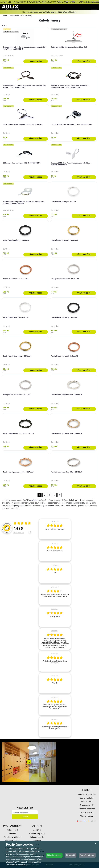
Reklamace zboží (87, 805)
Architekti (12, 833)
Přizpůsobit (71, 855)
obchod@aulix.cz (92, 2)
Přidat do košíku (36, 61)
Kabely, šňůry (26, 16)
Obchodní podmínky (87, 809)
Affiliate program (87, 816)
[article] (55, 529)
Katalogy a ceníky (37, 837)
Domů (4, 16)
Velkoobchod (12, 830)
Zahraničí (37, 830)
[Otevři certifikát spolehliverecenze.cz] (22, 523)
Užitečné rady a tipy (37, 833)
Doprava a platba (87, 798)
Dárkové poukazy (87, 812)
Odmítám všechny (87, 855)
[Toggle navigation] (94, 7)
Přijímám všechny (54, 855)
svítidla (34, 500)
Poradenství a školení (12, 837)
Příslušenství (14, 16)
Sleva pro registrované (87, 794)
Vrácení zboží (87, 802)
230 (19, 533)
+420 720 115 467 (71, 2)
